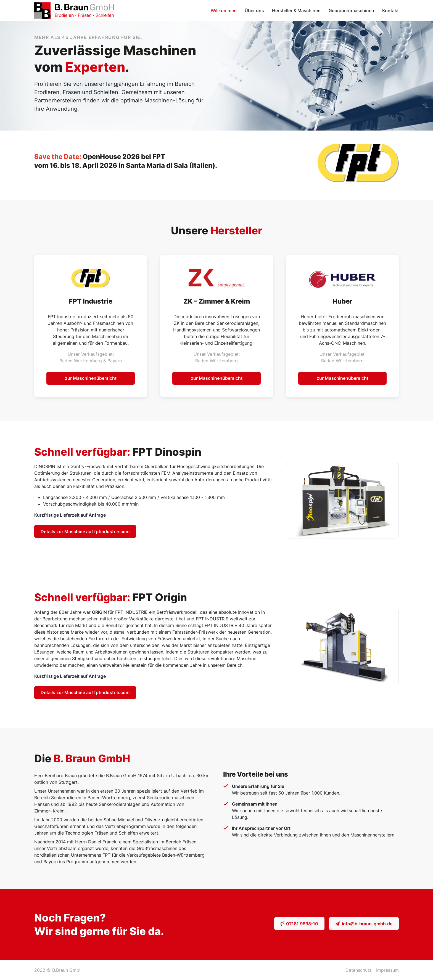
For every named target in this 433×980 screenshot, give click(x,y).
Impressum (387, 970)
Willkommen (224, 10)
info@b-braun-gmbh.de (364, 924)
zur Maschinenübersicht (91, 378)
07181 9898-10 (299, 924)
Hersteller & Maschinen (296, 10)
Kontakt (390, 10)
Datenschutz (359, 970)
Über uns (254, 10)
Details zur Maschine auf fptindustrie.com (85, 532)
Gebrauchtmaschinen (351, 10)
